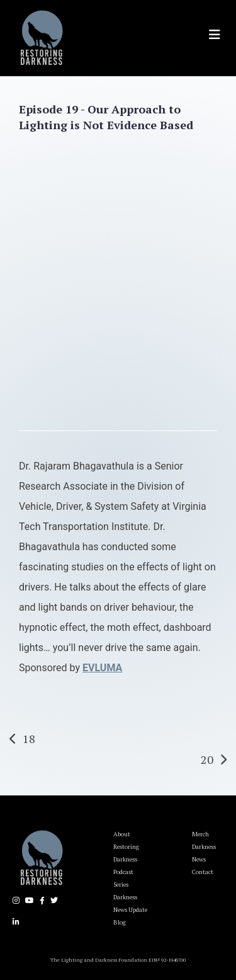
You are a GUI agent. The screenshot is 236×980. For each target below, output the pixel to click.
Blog (120, 922)
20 (207, 759)
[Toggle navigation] (215, 35)
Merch (200, 834)
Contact (203, 872)
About (122, 834)
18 (29, 739)
